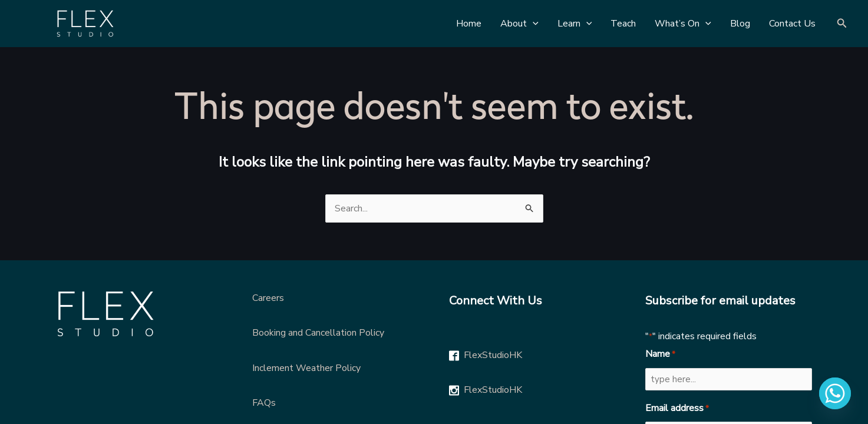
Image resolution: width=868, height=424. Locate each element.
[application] (533, 24)
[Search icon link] (842, 24)
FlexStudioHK (493, 355)
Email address (677, 409)
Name (660, 355)
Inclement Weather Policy (306, 368)
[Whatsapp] (835, 393)
